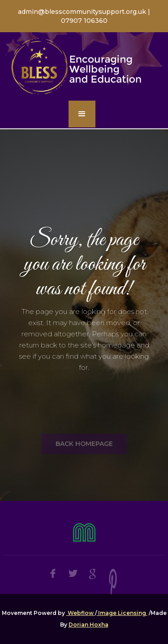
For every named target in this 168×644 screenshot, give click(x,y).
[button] (82, 114)
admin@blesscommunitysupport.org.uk (83, 12)
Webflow (81, 613)
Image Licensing (122, 613)
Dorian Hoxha (88, 625)
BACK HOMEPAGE (84, 457)
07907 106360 (84, 21)
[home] (84, 67)
